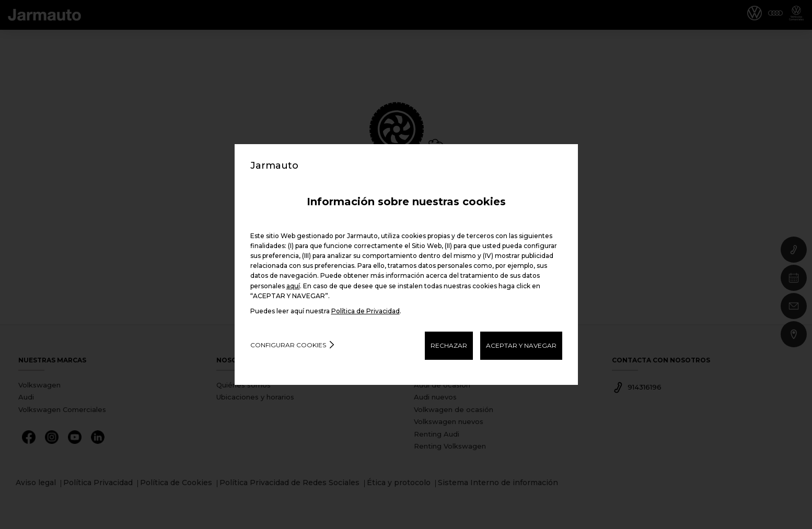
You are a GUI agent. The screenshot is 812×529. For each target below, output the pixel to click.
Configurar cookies (288, 345)
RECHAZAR (449, 345)
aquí (293, 286)
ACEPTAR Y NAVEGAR (521, 345)
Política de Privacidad (366, 311)
